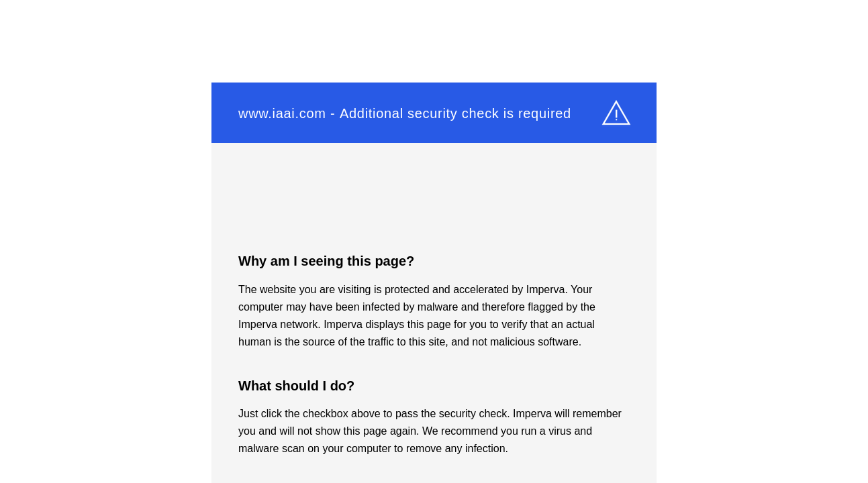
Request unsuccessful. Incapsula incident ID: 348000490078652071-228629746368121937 (434, 241)
